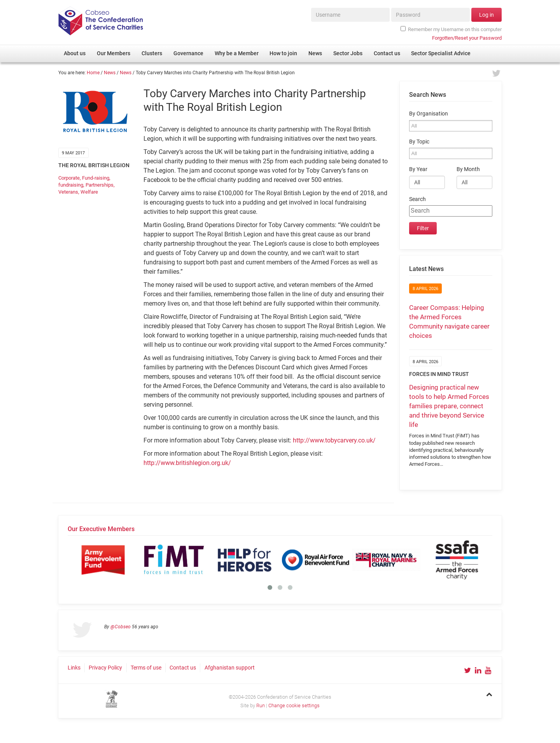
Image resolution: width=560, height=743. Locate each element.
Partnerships (100, 185)
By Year (418, 169)
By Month (468, 169)
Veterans (68, 192)
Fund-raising (96, 178)
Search (417, 199)
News (110, 73)
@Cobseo (121, 627)
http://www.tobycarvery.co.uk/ (334, 440)
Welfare (89, 192)
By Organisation (429, 114)
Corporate (69, 178)
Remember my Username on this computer (451, 29)
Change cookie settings (294, 705)
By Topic (419, 142)
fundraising (71, 185)
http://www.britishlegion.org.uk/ (187, 463)
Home (93, 73)
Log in (486, 15)
